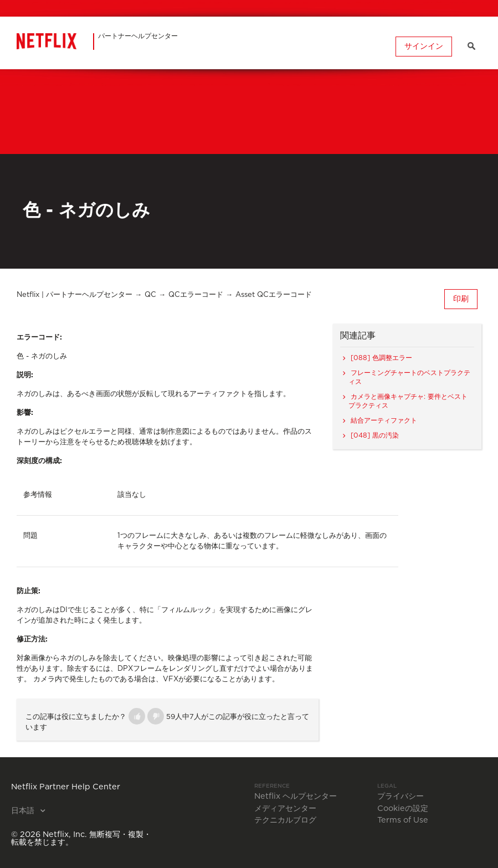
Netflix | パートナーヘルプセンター (75, 295)
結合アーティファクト (384, 420)
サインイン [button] (423, 46)
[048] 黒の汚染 (375, 435)
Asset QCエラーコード (274, 295)
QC (150, 295)
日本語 (24, 811)
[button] (137, 716)
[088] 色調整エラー (381, 358)
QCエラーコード (196, 295)
